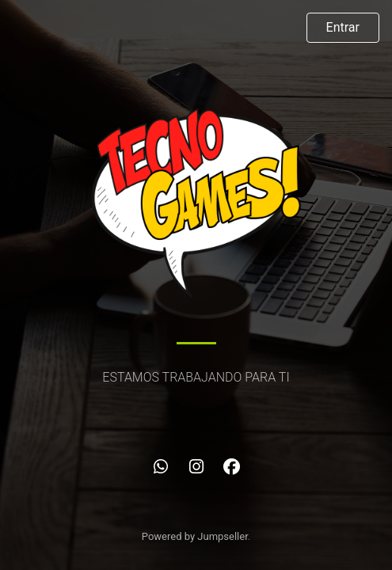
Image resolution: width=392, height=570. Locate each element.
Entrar (343, 27)
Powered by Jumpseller (195, 536)
